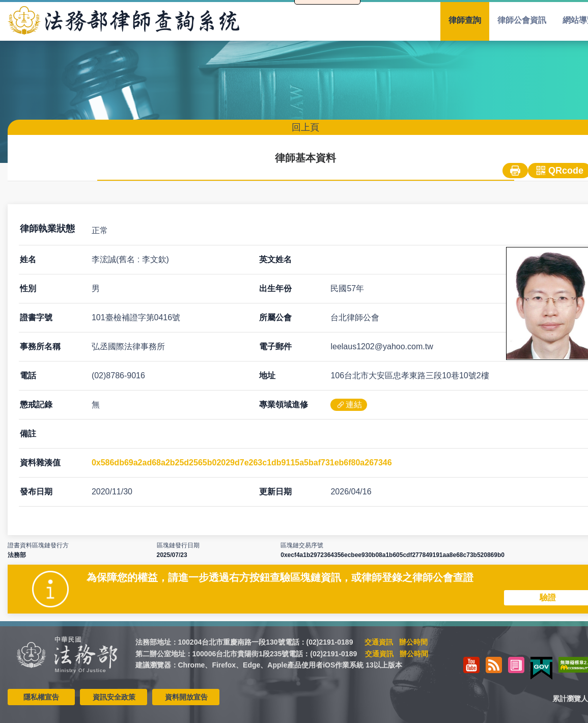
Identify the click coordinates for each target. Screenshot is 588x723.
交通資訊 (379, 642)
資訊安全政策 (114, 697)
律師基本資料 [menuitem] (305, 158)
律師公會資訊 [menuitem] (522, 20)
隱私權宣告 (41, 697)
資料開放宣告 (186, 697)
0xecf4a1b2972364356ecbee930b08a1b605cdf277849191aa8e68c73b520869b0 (393, 555)
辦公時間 (413, 642)
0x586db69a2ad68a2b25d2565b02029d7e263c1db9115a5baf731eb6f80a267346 (242, 463)
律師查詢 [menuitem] (465, 20)
